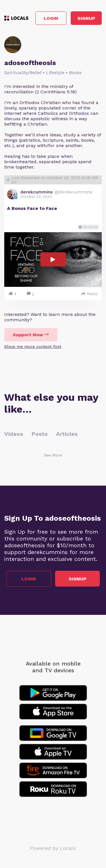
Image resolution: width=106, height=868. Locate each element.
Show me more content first (33, 346)
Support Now (31, 335)
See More (53, 455)
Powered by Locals (53, 848)
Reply (89, 294)
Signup (86, 18)
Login (51, 18)
